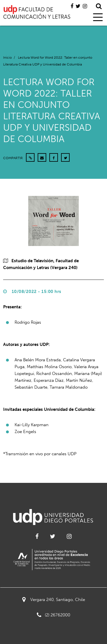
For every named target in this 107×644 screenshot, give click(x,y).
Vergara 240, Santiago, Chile (54, 600)
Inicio (7, 58)
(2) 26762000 (53, 615)
